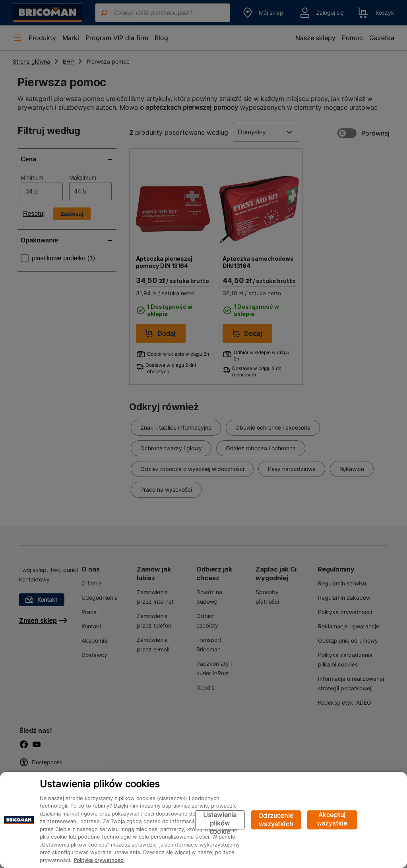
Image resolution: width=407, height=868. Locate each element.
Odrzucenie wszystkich (276, 820)
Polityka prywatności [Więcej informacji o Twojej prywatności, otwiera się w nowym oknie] (99, 860)
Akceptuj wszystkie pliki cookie (332, 820)
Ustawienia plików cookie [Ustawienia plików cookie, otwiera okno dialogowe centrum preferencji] (220, 820)
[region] (203, 820)
